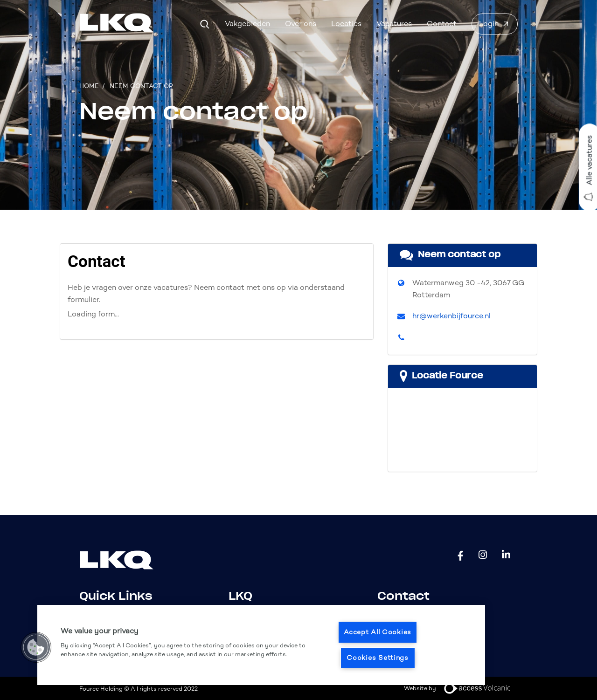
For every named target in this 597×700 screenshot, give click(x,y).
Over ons (301, 24)
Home (89, 86)
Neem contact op (141, 86)
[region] (261, 645)
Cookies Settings (378, 658)
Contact (442, 24)
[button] (36, 647)
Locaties (346, 24)
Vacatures (394, 24)
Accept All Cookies (378, 632)
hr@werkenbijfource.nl (451, 316)
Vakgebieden (247, 24)
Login (489, 24)
